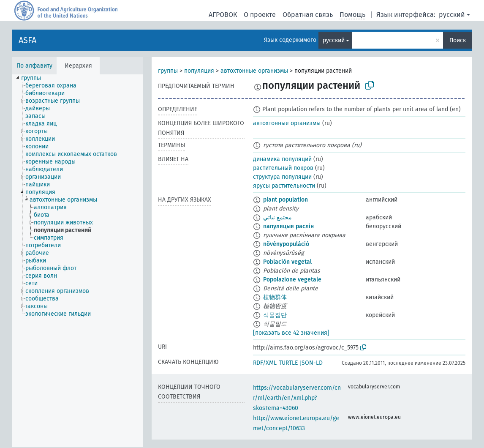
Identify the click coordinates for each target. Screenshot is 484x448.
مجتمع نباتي (277, 217)
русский (452, 15)
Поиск (458, 40)
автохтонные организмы (254, 71)
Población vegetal (287, 262)
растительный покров (283, 168)
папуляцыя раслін (288, 226)
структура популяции (282, 177)
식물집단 (275, 315)
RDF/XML (265, 363)
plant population (286, 200)
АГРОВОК (223, 15)
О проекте (260, 15)
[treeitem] (35, 78)
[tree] (78, 261)
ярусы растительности (284, 186)
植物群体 (275, 297)
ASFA (27, 40)
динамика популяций (282, 159)
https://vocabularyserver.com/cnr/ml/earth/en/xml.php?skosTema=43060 (297, 398)
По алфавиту (34, 66)
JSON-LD (311, 363)
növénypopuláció (286, 244)
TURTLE (288, 363)
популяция (199, 71)
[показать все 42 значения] (291, 333)
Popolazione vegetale (292, 280)
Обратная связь (308, 15)
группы (168, 71)
